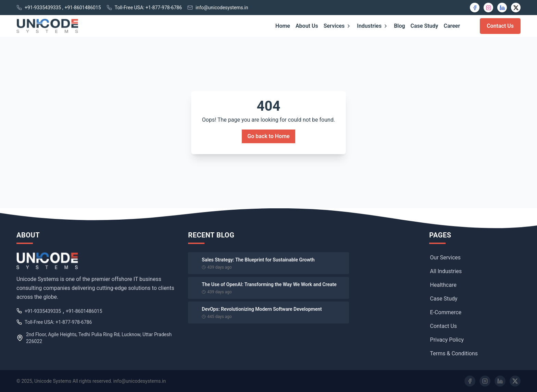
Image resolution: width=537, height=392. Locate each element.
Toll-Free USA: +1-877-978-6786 (148, 8)
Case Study (424, 26)
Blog (399, 26)
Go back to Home (268, 136)
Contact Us (500, 26)
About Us (307, 26)
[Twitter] (515, 381)
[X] (516, 8)
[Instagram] (488, 8)
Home (283, 26)
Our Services (446, 258)
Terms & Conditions (454, 353)
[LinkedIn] (502, 8)
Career (452, 26)
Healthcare (443, 285)
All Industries (446, 271)
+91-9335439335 (43, 8)
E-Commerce (446, 312)
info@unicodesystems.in (222, 8)
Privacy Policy (447, 340)
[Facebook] (475, 8)
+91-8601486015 (83, 8)
